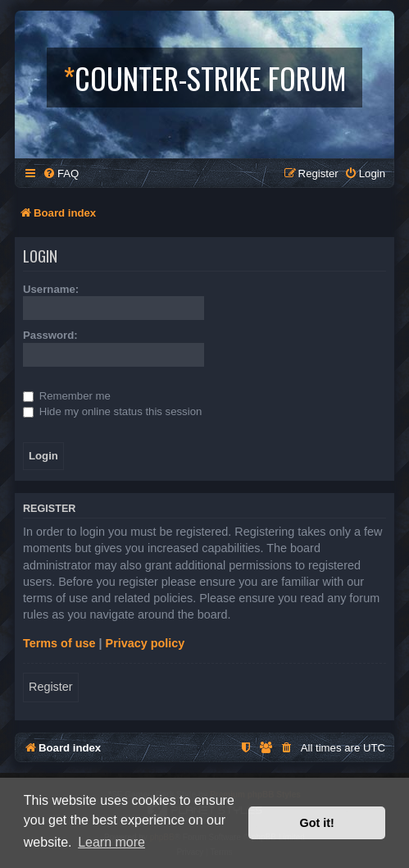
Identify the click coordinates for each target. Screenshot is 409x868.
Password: (50, 335)
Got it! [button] (317, 823)
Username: (51, 289)
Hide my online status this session (112, 411)
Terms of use (59, 643)
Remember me (67, 396)
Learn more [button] (111, 842)
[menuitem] (61, 174)
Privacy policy (145, 643)
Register (51, 687)
